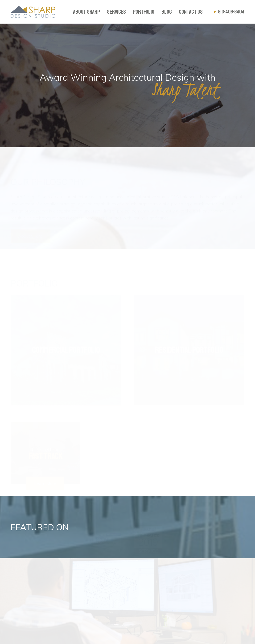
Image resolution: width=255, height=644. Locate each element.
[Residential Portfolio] (189, 347)
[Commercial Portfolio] (66, 347)
